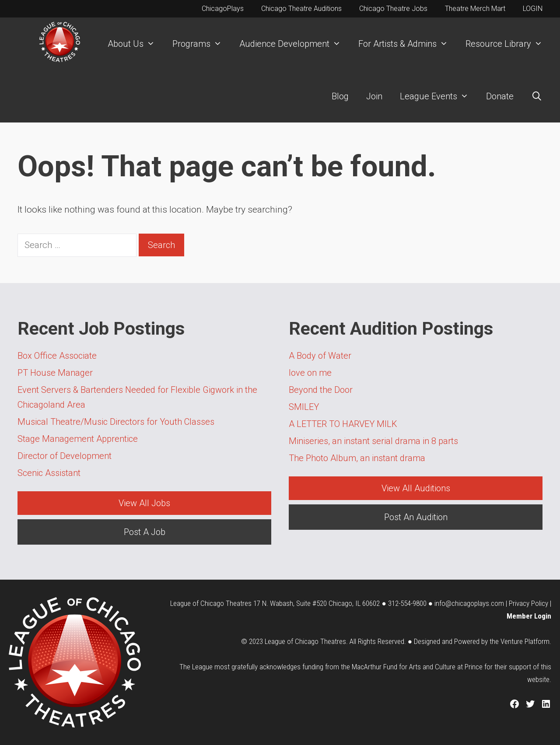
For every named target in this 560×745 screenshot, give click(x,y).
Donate (500, 96)
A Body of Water (320, 356)
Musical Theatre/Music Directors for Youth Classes (116, 422)
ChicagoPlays (223, 9)
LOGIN (533, 9)
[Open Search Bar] (537, 96)
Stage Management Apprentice (78, 439)
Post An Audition (416, 517)
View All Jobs (144, 503)
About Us (136, 44)
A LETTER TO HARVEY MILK (343, 424)
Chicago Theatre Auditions (301, 9)
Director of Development (65, 456)
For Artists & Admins (408, 44)
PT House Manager (55, 373)
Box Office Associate (57, 356)
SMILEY (304, 407)
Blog (340, 96)
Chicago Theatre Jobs (393, 9)
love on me (310, 373)
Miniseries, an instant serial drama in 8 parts (373, 441)
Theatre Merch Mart (475, 9)
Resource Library (508, 44)
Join (374, 96)
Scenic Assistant (49, 473)
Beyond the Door (321, 390)
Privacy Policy (528, 603)
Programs (201, 44)
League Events (439, 96)
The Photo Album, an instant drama (357, 458)
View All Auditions (416, 488)
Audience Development (294, 44)
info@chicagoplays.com (469, 603)
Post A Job (145, 532)
